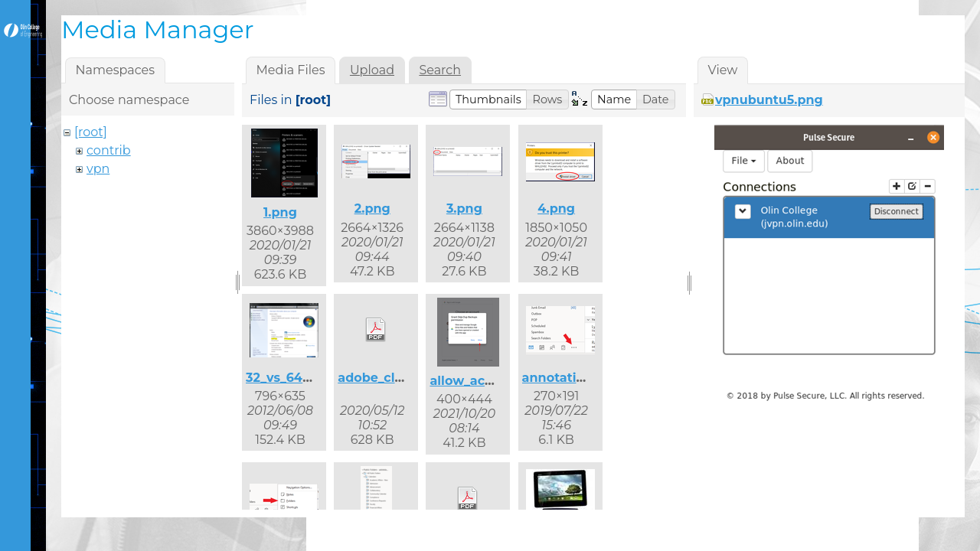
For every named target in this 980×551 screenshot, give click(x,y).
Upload (372, 70)
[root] (91, 132)
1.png (280, 212)
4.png (556, 209)
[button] (488, 99)
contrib (109, 150)
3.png (464, 209)
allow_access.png (485, 381)
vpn (98, 169)
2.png (372, 209)
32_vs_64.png (289, 378)
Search (440, 70)
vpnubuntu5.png (769, 100)
